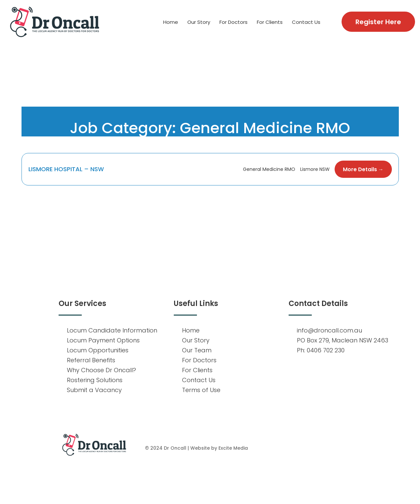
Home (171, 22)
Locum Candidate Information (112, 330)
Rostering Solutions (95, 380)
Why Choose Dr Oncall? (101, 370)
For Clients (270, 22)
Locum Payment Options (103, 340)
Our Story (199, 22)
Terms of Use (201, 390)
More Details (363, 169)
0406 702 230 (326, 350)
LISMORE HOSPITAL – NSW (67, 169)
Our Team (197, 350)
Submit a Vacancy (94, 390)
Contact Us (306, 22)
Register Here (378, 22)
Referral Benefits (91, 360)
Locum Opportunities (98, 350)
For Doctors (233, 22)
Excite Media (233, 448)
